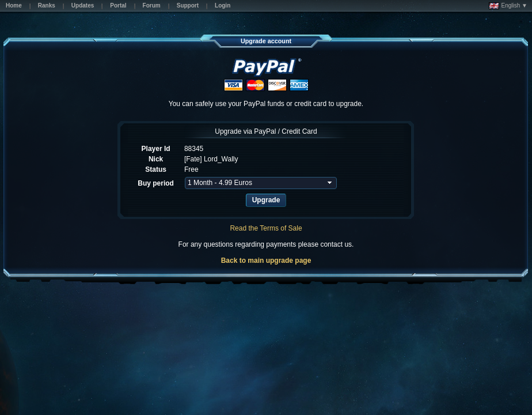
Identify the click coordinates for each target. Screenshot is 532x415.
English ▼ (508, 6)
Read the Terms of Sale (266, 228)
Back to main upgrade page (266, 261)
